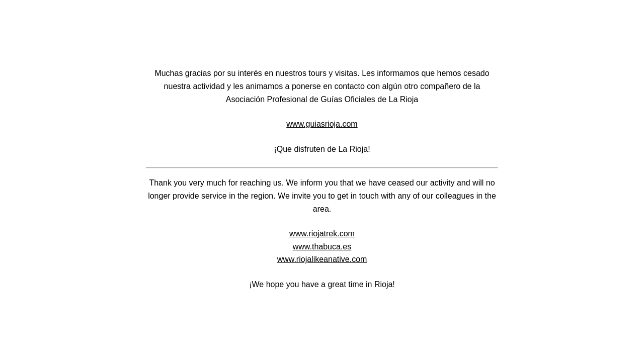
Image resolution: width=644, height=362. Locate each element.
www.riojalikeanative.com (322, 259)
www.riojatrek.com (322, 234)
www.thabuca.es (322, 247)
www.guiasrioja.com (322, 124)
